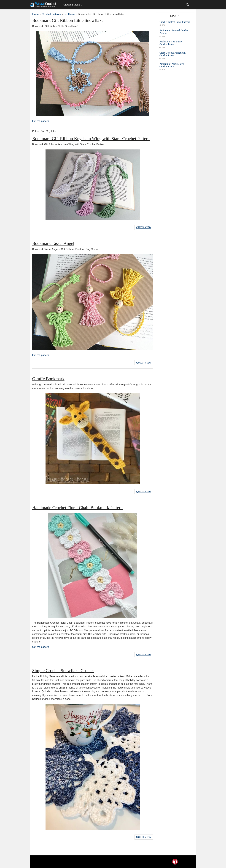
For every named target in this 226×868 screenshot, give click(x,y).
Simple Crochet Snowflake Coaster (63, 671)
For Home (69, 14)
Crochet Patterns (72, 5)
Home (36, 14)
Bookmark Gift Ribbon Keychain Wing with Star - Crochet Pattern (91, 139)
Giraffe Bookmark (48, 379)
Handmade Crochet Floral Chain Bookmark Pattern (77, 508)
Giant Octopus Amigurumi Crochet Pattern (173, 54)
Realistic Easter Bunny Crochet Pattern (171, 43)
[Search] (188, 5)
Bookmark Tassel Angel (53, 243)
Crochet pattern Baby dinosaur (175, 22)
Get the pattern (41, 121)
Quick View (144, 227)
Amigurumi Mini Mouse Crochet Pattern (172, 65)
